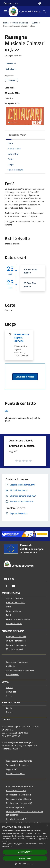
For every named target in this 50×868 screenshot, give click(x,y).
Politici (9, 615)
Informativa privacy (15, 807)
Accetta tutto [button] (25, 852)
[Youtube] (13, 586)
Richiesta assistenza (15, 773)
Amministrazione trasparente (19, 786)
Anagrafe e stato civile (16, 636)
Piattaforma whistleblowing (19, 799)
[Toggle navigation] (5, 11)
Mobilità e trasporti (15, 649)
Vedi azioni (12, 69)
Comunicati (11, 692)
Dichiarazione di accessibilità (19, 803)
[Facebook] (6, 586)
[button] (25, 864)
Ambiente (11, 666)
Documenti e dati (14, 624)
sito (6, 410)
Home (6, 23)
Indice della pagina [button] (17, 135)
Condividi (11, 64)
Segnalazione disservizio (17, 765)
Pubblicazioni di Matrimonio (19, 795)
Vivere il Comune (20, 23)
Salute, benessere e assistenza (20, 670)
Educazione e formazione (17, 662)
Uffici (8, 607)
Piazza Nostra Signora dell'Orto (22, 338)
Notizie (9, 687)
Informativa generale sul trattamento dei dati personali (25, 813)
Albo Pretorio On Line (16, 790)
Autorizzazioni (13, 675)
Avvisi (9, 696)
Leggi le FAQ (12, 769)
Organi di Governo (14, 598)
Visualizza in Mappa (25, 377)
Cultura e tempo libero (16, 641)
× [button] (47, 826)
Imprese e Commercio (16, 645)
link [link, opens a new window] (11, 846)
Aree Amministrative (16, 602)
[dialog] (25, 845)
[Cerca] (44, 12)
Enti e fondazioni (14, 611)
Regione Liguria (11, 3)
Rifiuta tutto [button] (25, 858)
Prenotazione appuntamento (19, 761)
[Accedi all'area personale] (40, 3)
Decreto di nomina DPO (17, 819)
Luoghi (9, 708)
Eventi (35, 23)
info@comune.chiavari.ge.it (20, 742)
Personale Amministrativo (18, 619)
